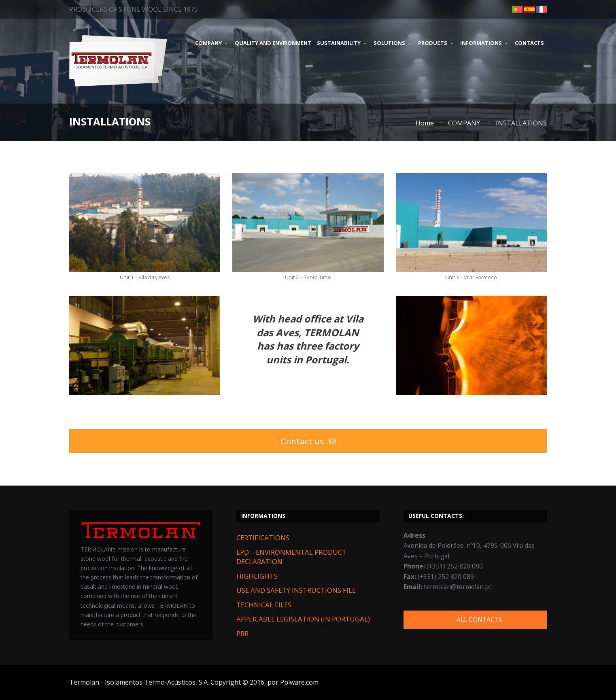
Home (425, 123)
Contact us (308, 441)
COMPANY (464, 123)
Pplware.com (299, 682)
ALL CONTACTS (479, 620)
